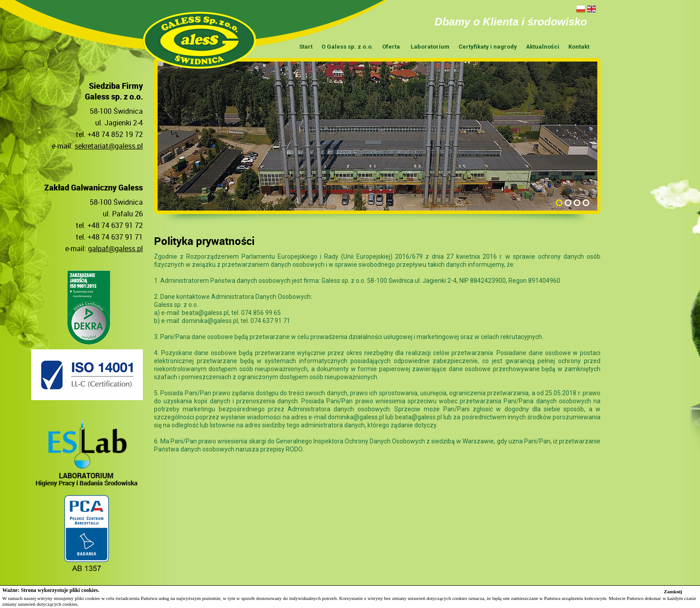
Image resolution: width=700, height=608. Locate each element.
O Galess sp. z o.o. (347, 47)
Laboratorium (430, 47)
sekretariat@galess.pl (109, 146)
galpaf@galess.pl (115, 248)
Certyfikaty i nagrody (488, 47)
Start (306, 47)
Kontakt (579, 47)
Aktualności (543, 47)
